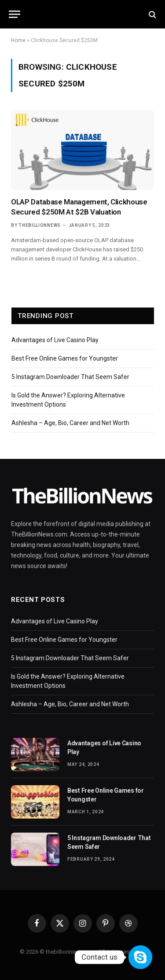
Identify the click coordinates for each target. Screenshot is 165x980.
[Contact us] (140, 957)
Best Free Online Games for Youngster (65, 358)
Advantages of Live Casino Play (55, 340)
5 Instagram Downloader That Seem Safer (70, 377)
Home (18, 40)
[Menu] (15, 14)
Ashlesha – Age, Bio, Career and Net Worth (70, 423)
